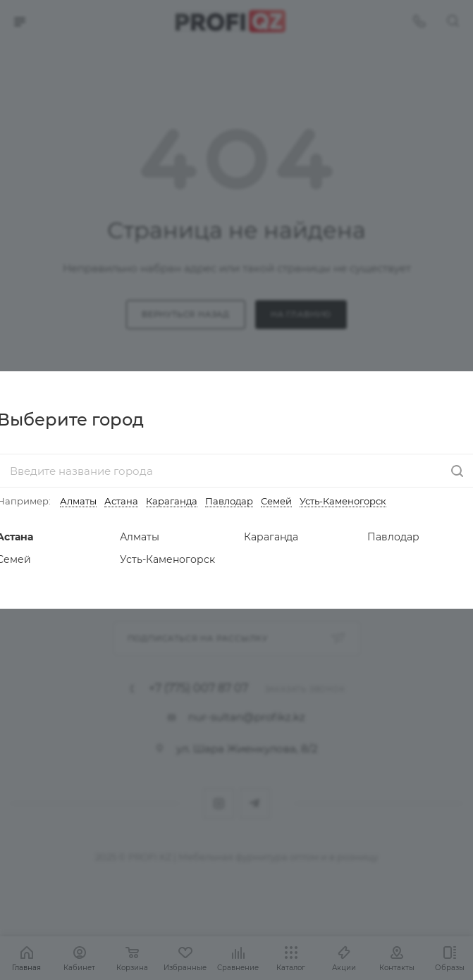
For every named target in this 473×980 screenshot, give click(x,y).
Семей (276, 501)
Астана (121, 501)
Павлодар (229, 501)
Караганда (172, 501)
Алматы (78, 501)
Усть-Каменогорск (343, 501)
